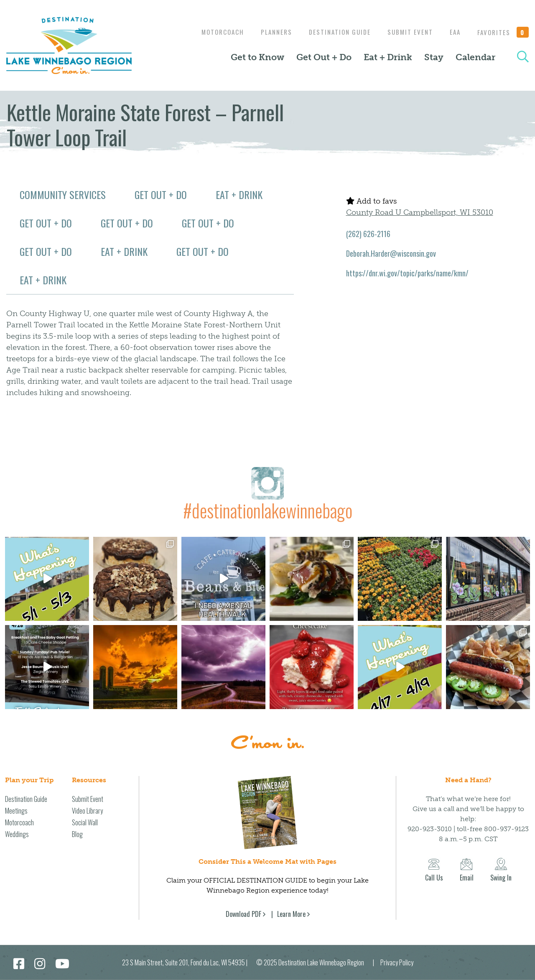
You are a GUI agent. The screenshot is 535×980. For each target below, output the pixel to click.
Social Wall (85, 822)
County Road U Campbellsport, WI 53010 (420, 212)
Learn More (291, 914)
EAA (453, 32)
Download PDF (243, 914)
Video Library (87, 811)
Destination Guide (334, 32)
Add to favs (371, 201)
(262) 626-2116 (368, 234)
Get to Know (257, 57)
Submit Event (406, 32)
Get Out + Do (324, 57)
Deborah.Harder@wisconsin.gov (391, 253)
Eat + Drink (388, 57)
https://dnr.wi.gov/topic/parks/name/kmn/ (407, 273)
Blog (77, 834)
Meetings (16, 811)
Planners (268, 32)
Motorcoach (212, 32)
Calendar (475, 57)
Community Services (63, 194)
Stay (434, 57)
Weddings (17, 834)
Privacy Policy (397, 962)
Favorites (503, 32)
